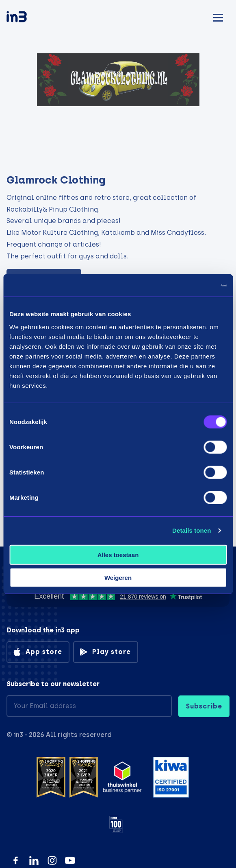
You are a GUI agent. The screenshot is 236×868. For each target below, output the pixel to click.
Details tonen (192, 530)
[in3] (31, 18)
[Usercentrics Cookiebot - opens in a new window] (191, 285)
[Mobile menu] (218, 16)
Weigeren (118, 578)
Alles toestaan (118, 554)
